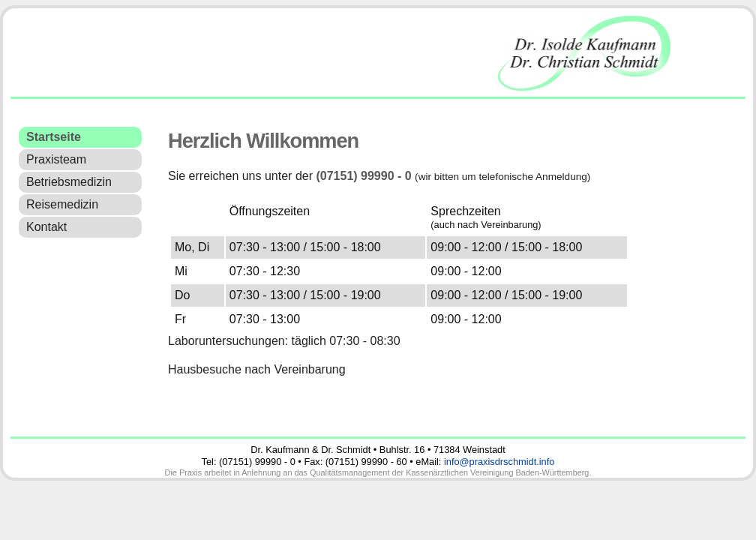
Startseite (54, 137)
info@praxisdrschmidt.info (499, 462)
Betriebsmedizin (69, 182)
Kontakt (46, 227)
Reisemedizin (62, 204)
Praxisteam (56, 159)
